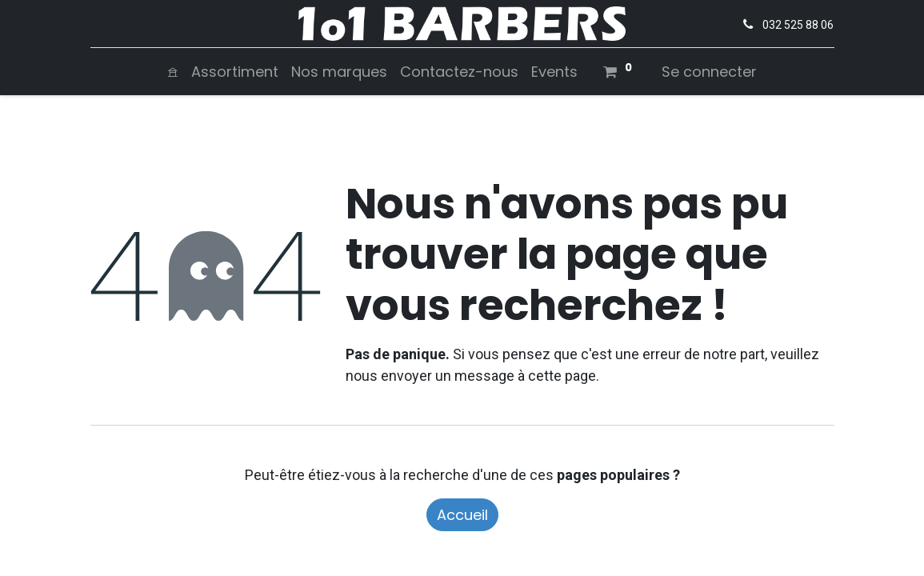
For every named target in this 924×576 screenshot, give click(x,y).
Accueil (462, 515)
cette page (562, 376)
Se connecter (709, 72)
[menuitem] (173, 72)
